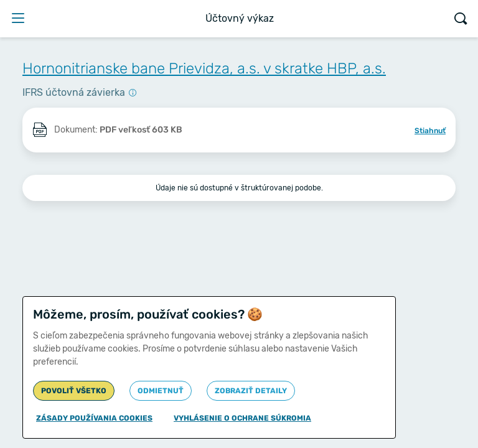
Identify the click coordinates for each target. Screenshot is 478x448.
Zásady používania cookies (94, 418)
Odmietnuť (161, 391)
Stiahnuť (430, 131)
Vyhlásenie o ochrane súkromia (242, 418)
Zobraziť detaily (251, 391)
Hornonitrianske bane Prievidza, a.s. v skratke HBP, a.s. (204, 68)
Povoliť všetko (74, 391)
